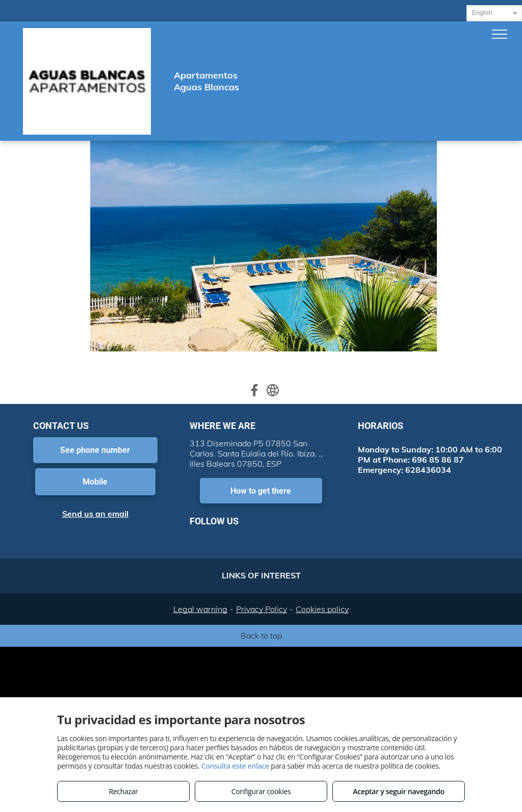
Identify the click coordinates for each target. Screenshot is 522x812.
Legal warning (200, 609)
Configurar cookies (261, 791)
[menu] (500, 34)
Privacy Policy (262, 609)
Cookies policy (322, 609)
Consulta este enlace (235, 766)
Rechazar (123, 791)
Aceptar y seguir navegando (398, 791)
